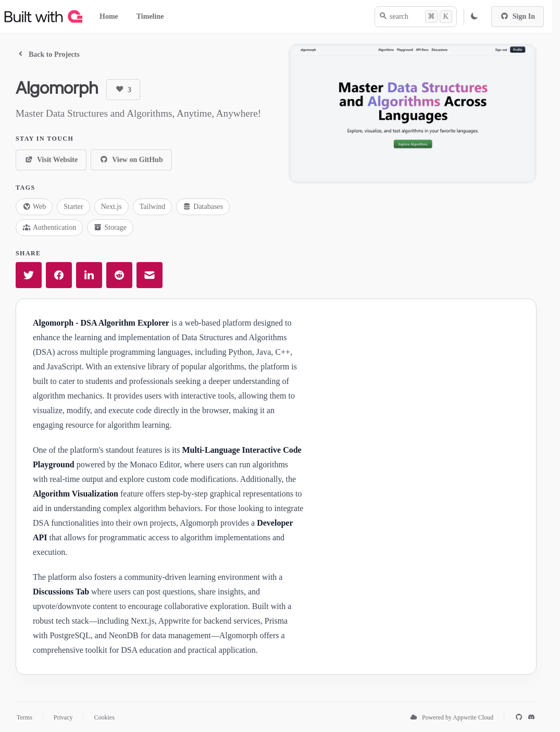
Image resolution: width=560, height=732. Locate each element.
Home (109, 16)
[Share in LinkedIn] (89, 275)
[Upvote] (123, 90)
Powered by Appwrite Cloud (458, 717)
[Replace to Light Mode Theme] (474, 17)
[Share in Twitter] (29, 275)
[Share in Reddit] (119, 275)
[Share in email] (150, 275)
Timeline (150, 16)
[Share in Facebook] (59, 275)
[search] (416, 17)
